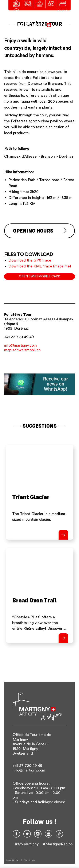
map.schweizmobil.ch (22, 350)
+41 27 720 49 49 (19, 337)
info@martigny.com (21, 345)
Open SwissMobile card (40, 276)
